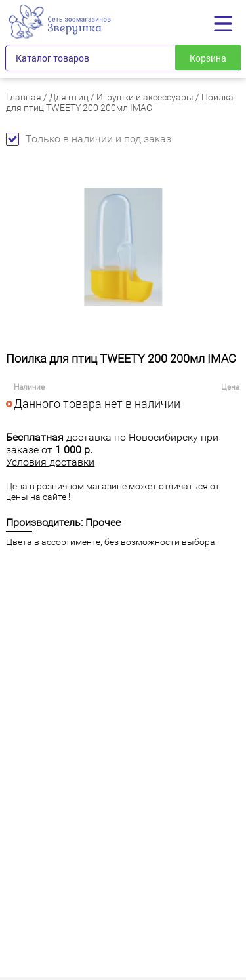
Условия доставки (50, 462)
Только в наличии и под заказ (89, 139)
